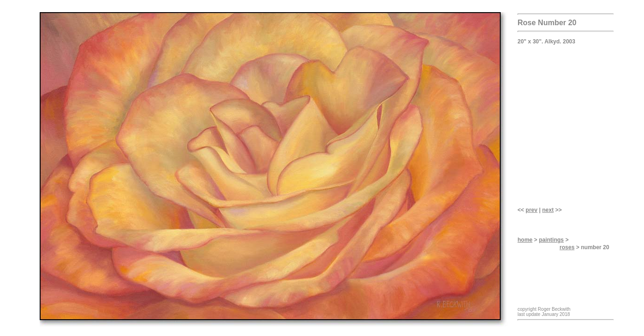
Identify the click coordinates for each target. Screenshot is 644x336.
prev (531, 210)
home (525, 240)
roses (567, 247)
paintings (551, 240)
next (548, 210)
